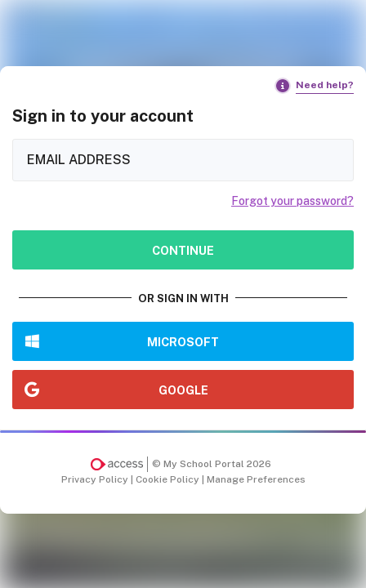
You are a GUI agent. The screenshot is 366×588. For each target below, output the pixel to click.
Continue (183, 250)
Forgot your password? (292, 201)
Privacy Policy (96, 479)
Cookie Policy (169, 479)
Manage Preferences (256, 479)
